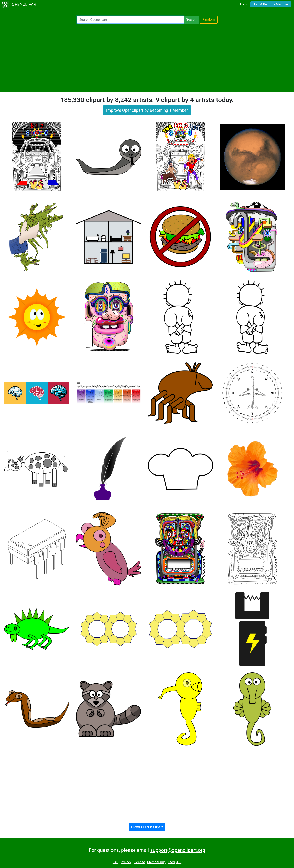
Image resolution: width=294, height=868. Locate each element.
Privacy (126, 862)
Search (191, 20)
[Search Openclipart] (130, 20)
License (139, 862)
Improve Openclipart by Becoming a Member (147, 110)
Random (209, 20)
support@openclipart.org (178, 850)
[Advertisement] (147, 58)
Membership (156, 862)
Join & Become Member (271, 4)
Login (244, 4)
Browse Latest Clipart (147, 827)
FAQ (116, 862)
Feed (171, 862)
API (179, 862)
